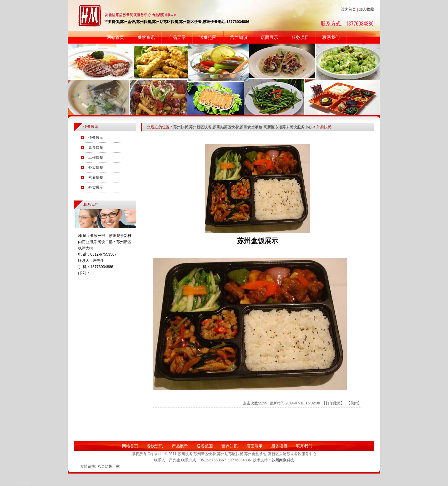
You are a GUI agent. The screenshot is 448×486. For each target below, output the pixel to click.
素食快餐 (96, 148)
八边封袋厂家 (109, 466)
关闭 (354, 403)
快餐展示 (96, 138)
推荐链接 (23, 483)
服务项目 (300, 37)
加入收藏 (366, 9)
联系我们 (331, 37)
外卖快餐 (96, 168)
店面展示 (269, 37)
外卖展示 (96, 187)
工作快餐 (96, 158)
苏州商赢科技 (283, 460)
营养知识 (239, 37)
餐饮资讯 (146, 37)
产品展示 (177, 37)
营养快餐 (96, 177)
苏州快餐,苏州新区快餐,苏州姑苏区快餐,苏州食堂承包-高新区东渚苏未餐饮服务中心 (243, 127)
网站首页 (115, 37)
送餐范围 (208, 37)
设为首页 (348, 9)
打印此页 (333, 403)
